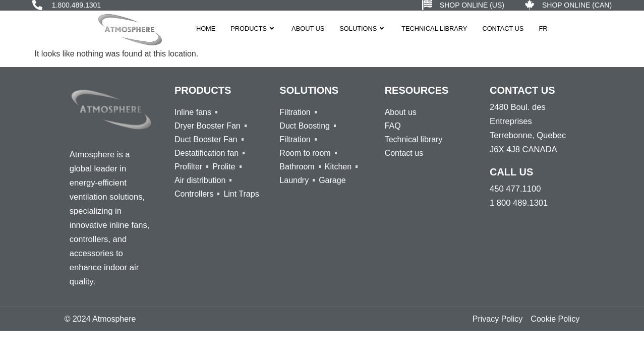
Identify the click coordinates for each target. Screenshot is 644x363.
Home (206, 28)
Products (253, 28)
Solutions (363, 28)
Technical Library (434, 28)
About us (308, 28)
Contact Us (503, 28)
